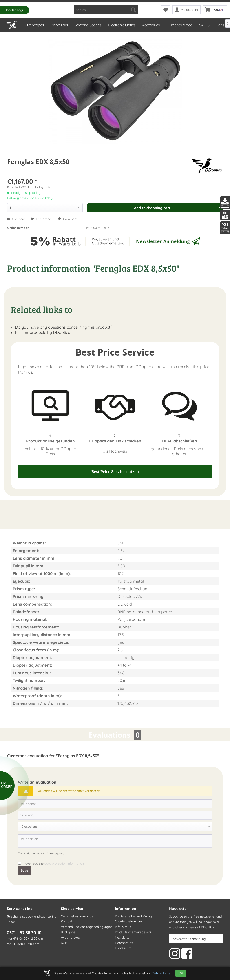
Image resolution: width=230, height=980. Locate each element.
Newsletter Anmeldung (189, 939)
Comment (68, 219)
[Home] (11, 24)
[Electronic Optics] (122, 25)
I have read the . (53, 863)
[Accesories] (151, 25)
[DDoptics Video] (179, 25)
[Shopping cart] (215, 10)
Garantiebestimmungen (78, 916)
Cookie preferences (129, 921)
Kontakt (66, 921)
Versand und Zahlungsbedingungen (87, 927)
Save (24, 870)
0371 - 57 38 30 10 (24, 933)
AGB (64, 943)
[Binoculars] (59, 25)
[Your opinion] (115, 841)
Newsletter (123, 938)
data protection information (64, 863)
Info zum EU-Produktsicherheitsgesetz (133, 929)
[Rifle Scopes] (34, 25)
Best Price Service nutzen (115, 471)
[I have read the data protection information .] (19, 863)
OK (181, 973)
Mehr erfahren (162, 973)
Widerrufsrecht (72, 938)
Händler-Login (15, 10)
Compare (16, 219)
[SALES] (204, 25)
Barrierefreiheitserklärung (133, 916)
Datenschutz (124, 943)
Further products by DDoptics (40, 332)
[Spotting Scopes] (88, 25)
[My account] (187, 10)
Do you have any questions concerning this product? (62, 327)
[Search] (133, 10)
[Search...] (106, 10)
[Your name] (115, 804)
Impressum (123, 948)
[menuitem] (106, 10)
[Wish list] (166, 10)
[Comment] (115, 827)
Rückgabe (68, 932)
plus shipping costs (38, 187)
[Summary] (115, 815)
